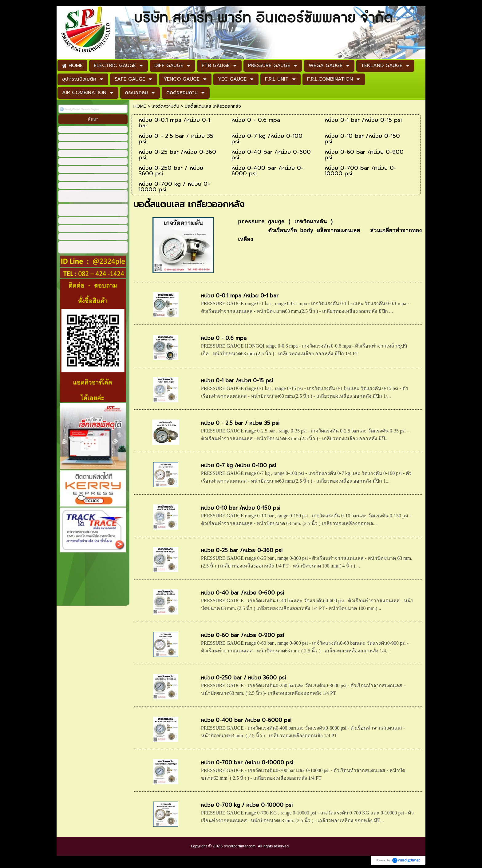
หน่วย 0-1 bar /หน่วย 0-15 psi (237, 380)
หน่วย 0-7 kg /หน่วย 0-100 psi (239, 465)
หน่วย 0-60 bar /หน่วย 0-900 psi (243, 635)
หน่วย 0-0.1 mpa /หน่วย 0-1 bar (240, 296)
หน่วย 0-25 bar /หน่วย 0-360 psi (242, 550)
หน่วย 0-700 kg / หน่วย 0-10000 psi (247, 805)
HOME (140, 106)
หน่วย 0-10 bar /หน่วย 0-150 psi (241, 508)
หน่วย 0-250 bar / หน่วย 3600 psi (243, 678)
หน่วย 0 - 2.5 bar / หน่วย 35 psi (240, 423)
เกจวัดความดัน (165, 106)
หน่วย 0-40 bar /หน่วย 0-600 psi (243, 593)
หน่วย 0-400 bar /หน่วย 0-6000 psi (246, 720)
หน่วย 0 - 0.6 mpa (224, 338)
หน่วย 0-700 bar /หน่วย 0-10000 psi (247, 762)
